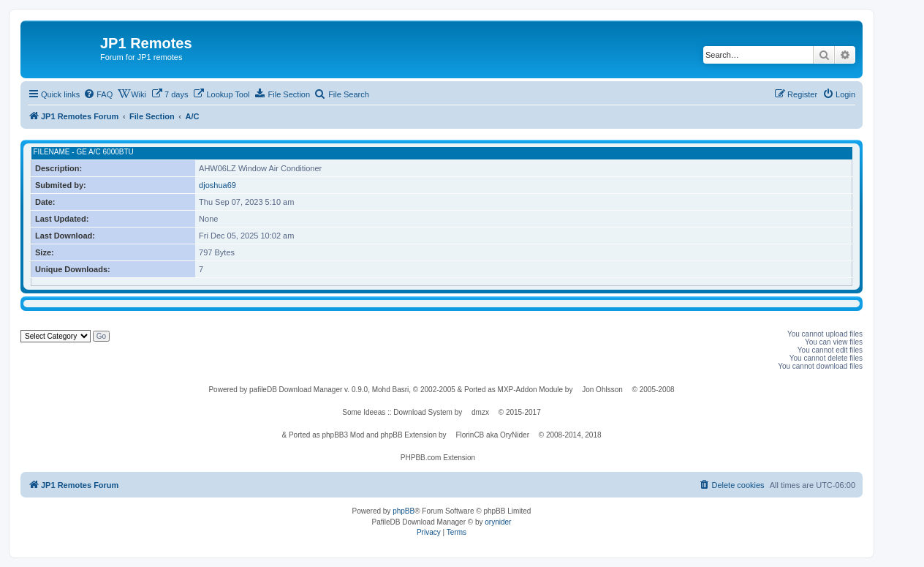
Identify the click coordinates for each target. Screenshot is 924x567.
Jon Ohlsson (602, 390)
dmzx (480, 412)
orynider (498, 522)
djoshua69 (217, 185)
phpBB (404, 511)
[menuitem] (98, 94)
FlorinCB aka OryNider (492, 435)
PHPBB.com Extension (438, 458)
